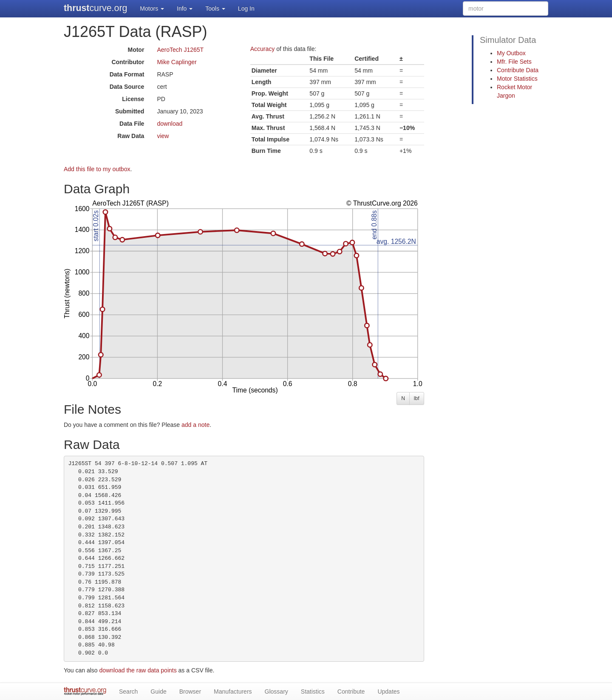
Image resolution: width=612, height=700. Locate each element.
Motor (136, 50)
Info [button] (185, 8)
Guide (158, 692)
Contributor (128, 62)
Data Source (127, 87)
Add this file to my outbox (97, 169)
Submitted (130, 111)
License (133, 99)
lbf (417, 398)
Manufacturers (233, 692)
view (163, 136)
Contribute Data (518, 70)
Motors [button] (152, 8)
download (170, 124)
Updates (388, 692)
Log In (246, 8)
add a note (195, 425)
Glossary (276, 692)
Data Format (127, 74)
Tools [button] (215, 8)
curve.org (95, 8)
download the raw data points (138, 670)
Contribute (351, 692)
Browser (190, 692)
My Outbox (511, 53)
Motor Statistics (517, 79)
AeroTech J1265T (180, 50)
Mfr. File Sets (514, 62)
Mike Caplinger (177, 62)
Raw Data (131, 136)
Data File (132, 124)
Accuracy (263, 49)
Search (128, 692)
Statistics (313, 692)
